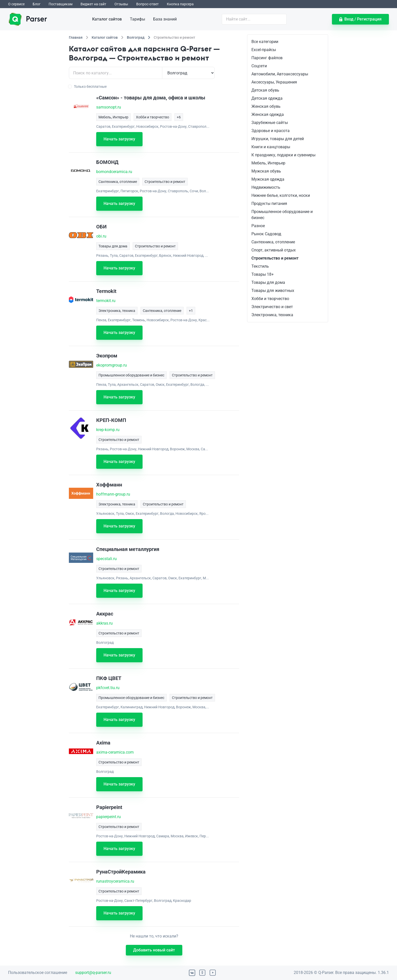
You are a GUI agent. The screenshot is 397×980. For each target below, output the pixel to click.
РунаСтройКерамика (121, 872)
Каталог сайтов (107, 19)
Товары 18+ (263, 274)
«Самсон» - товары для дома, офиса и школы (151, 98)
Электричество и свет (272, 307)
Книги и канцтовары (271, 147)
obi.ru (101, 236)
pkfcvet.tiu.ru (108, 688)
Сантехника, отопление (273, 242)
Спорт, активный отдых (274, 250)
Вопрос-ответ (147, 4)
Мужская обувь (266, 171)
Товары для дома (268, 282)
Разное (258, 226)
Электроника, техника (272, 315)
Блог (37, 4)
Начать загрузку (119, 139)
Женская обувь (266, 106)
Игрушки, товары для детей (278, 139)
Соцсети (259, 66)
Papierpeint (109, 807)
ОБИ (101, 227)
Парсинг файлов (267, 58)
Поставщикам (61, 4)
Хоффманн (109, 485)
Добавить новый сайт (154, 950)
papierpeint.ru (108, 817)
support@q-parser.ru (93, 973)
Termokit (106, 291)
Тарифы (137, 19)
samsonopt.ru (109, 107)
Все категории (265, 42)
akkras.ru (104, 623)
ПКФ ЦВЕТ (109, 678)
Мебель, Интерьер (268, 163)
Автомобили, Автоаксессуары (280, 74)
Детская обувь (265, 90)
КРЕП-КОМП (111, 420)
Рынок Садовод (266, 234)
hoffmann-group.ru (113, 494)
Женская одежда (268, 114)
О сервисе (16, 4)
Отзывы (121, 4)
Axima (103, 743)
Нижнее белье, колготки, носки (281, 195)
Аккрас (105, 614)
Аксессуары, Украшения (274, 82)
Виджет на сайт (93, 4)
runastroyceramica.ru (115, 881)
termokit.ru (106, 301)
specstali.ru (106, 559)
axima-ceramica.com (115, 752)
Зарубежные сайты (270, 123)
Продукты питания (269, 204)
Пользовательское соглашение (38, 973)
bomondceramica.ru (114, 172)
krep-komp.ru (108, 430)
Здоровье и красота (271, 131)
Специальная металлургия (128, 549)
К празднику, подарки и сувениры (283, 155)
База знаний (165, 19)
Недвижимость (266, 187)
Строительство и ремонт (275, 258)
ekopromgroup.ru (112, 365)
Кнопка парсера (180, 4)
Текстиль (260, 266)
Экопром (107, 356)
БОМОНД (107, 162)
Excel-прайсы (264, 50)
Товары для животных (273, 291)
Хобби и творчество (270, 299)
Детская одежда (267, 98)
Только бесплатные (88, 87)
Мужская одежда (268, 179)
